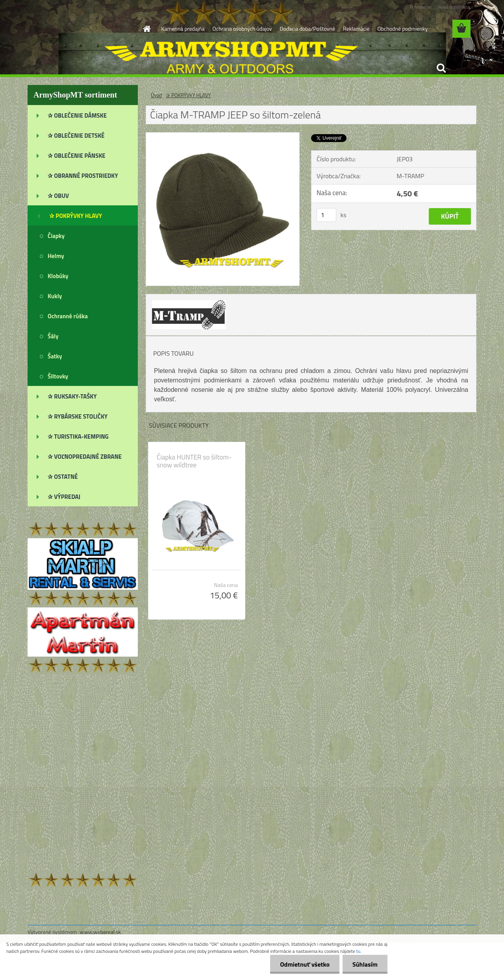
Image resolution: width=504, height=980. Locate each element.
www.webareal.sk (101, 932)
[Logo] (82, 29)
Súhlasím (365, 964)
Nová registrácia (454, 7)
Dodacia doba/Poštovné (307, 29)
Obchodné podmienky (402, 29)
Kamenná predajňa (183, 29)
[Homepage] (146, 29)
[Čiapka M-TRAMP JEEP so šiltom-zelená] (223, 136)
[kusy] (326, 215)
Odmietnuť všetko (305, 964)
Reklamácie (356, 29)
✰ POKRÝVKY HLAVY (188, 95)
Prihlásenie (420, 7)
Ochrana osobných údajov (242, 29)
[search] (441, 68)
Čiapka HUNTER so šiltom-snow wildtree (194, 461)
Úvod (156, 95)
